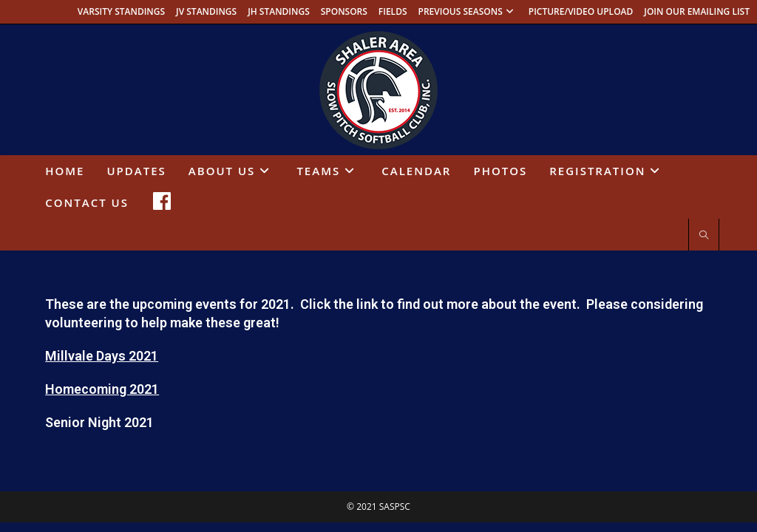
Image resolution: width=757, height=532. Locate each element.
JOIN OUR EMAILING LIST (697, 11)
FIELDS (393, 11)
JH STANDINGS (279, 11)
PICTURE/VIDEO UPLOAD (581, 11)
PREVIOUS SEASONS (468, 11)
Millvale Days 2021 (102, 356)
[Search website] (704, 236)
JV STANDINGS (206, 11)
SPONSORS (344, 11)
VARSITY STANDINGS (121, 11)
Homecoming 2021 (102, 389)
